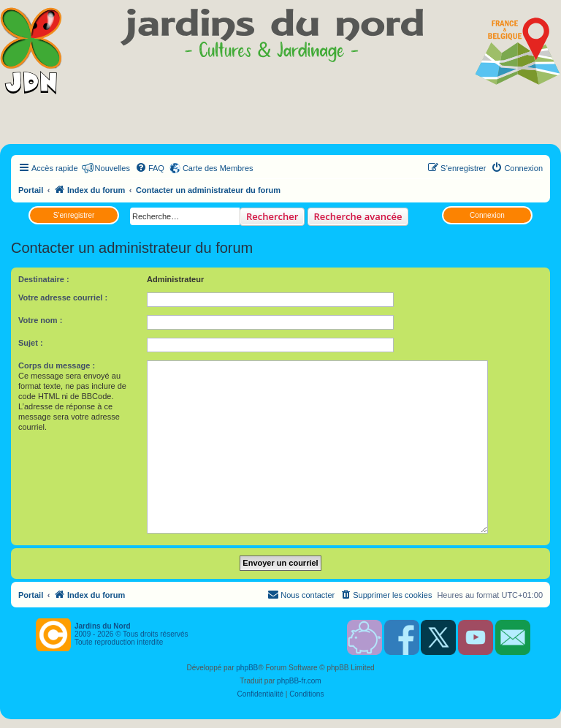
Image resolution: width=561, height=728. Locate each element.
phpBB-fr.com (299, 681)
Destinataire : (44, 279)
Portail (31, 190)
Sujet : (31, 343)
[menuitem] (150, 168)
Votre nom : (40, 320)
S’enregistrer (74, 215)
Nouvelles (112, 168)
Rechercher (272, 216)
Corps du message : (57, 365)
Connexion (487, 215)
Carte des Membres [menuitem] (218, 168)
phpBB (247, 668)
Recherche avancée (358, 216)
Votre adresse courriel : (63, 297)
